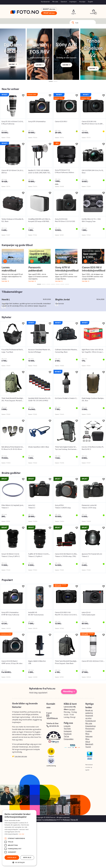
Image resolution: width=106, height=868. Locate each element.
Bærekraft (89, 744)
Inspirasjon (73, 2)
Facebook (68, 734)
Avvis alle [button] (27, 857)
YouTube (67, 729)
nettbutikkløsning (50, 820)
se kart (72, 710)
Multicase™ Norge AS (70, 820)
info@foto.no (52, 718)
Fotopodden (69, 739)
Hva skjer (82, 2)
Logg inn (74, 11)
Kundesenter (45, 2)
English (90, 2)
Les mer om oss (21, 756)
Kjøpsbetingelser (92, 726)
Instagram (68, 731)
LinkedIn (67, 726)
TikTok (66, 737)
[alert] (19, 838)
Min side (55, 2)
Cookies (89, 731)
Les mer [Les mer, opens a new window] (22, 834)
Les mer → (13, 64)
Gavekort (64, 2)
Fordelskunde (91, 721)
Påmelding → (69, 691)
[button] (53, 738)
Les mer (5, 281)
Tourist (88, 747)
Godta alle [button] (12, 857)
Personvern (90, 729)
